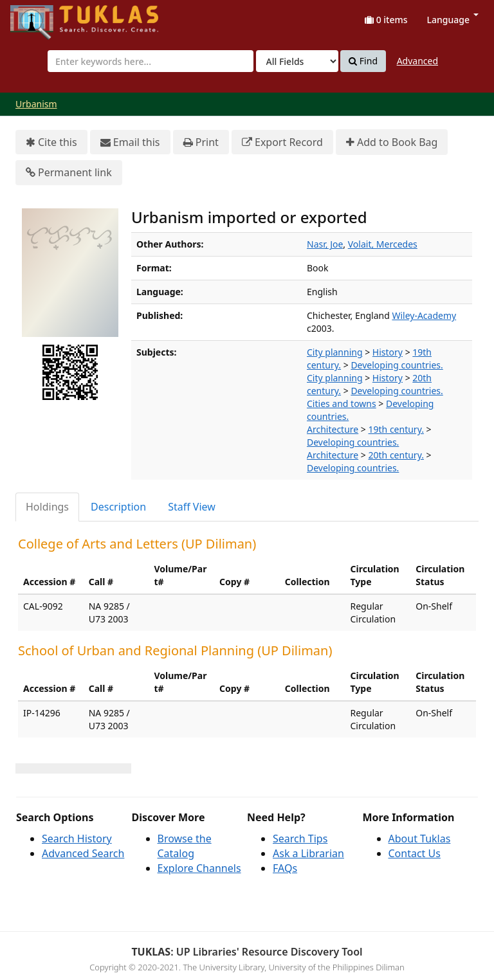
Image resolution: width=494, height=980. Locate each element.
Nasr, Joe (325, 244)
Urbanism (36, 104)
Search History (77, 839)
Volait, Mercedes (383, 244)
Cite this (51, 142)
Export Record (282, 142)
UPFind (42, 16)
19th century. (396, 429)
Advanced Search (83, 853)
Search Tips (300, 839)
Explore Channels (199, 868)
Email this (130, 142)
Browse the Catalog (185, 846)
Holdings (47, 507)
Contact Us (415, 853)
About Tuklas (420, 839)
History (388, 352)
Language (453, 20)
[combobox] (151, 61)
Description (118, 507)
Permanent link (69, 173)
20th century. (396, 455)
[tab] (48, 507)
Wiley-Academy (424, 315)
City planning (335, 352)
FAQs (285, 868)
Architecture (333, 429)
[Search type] (297, 61)
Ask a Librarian (308, 853)
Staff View (192, 507)
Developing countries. (397, 365)
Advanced (417, 61)
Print (201, 142)
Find (363, 61)
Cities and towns (342, 404)
